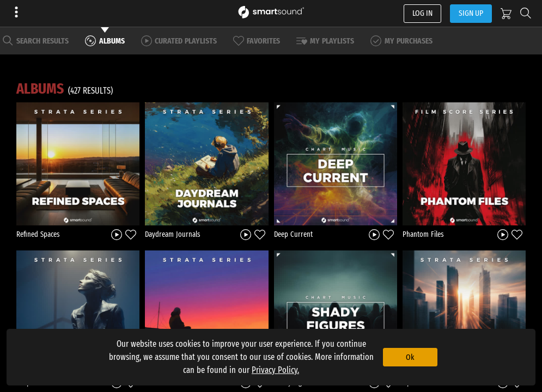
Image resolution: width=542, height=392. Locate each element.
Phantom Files (423, 234)
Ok (410, 357)
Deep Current (293, 234)
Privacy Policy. (275, 370)
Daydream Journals (173, 234)
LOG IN (422, 13)
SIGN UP (471, 13)
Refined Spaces (38, 234)
